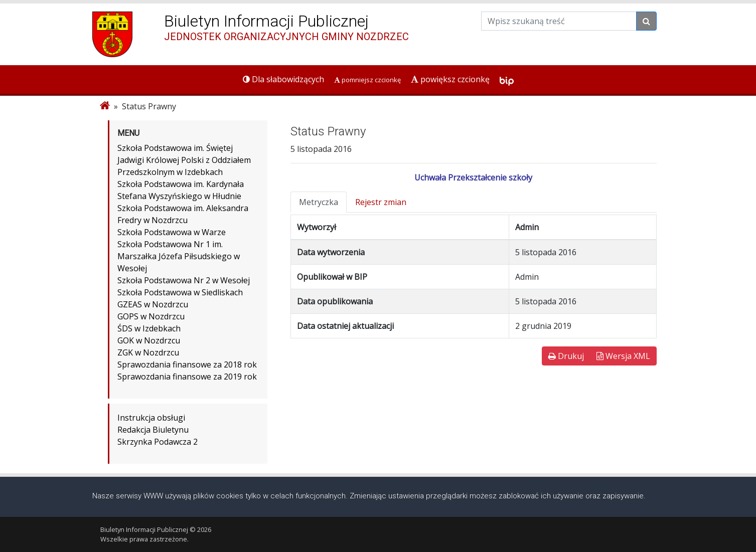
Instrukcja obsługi (151, 418)
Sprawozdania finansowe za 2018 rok (187, 364)
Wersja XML (623, 356)
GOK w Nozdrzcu (149, 340)
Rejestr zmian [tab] (381, 202)
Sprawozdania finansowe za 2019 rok (187, 377)
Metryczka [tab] (319, 202)
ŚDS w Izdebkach (149, 328)
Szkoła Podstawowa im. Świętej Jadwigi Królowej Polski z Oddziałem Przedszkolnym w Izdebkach (184, 160)
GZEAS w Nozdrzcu (153, 304)
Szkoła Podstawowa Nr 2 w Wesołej (184, 280)
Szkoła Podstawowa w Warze (172, 232)
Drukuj (566, 356)
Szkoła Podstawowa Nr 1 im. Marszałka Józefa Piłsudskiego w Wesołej (179, 256)
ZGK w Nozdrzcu (148, 352)
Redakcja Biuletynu (153, 430)
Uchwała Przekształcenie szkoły (473, 177)
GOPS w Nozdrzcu (151, 316)
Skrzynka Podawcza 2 (158, 442)
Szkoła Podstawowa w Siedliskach (180, 292)
